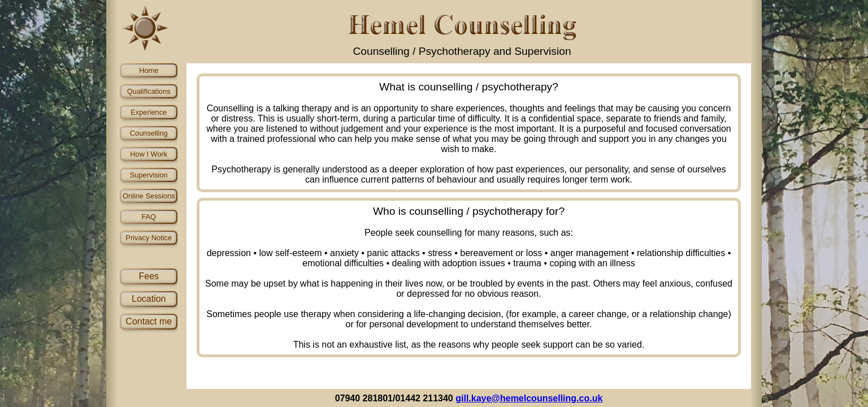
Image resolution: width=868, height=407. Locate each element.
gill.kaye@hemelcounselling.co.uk (529, 398)
